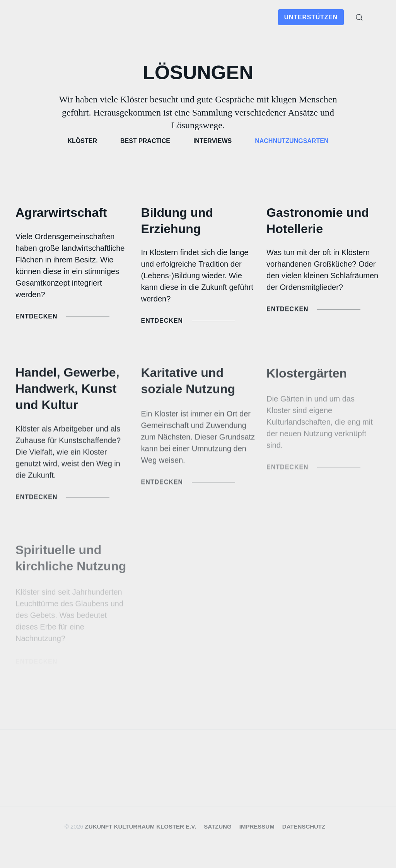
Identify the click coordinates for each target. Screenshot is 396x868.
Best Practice (145, 141)
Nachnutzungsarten (292, 141)
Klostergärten (307, 375)
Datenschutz (304, 826)
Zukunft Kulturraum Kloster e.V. (141, 826)
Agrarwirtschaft (61, 213)
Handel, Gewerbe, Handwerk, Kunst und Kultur (67, 390)
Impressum (257, 826)
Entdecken (62, 317)
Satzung (218, 826)
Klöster (82, 141)
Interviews (213, 141)
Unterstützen (311, 17)
